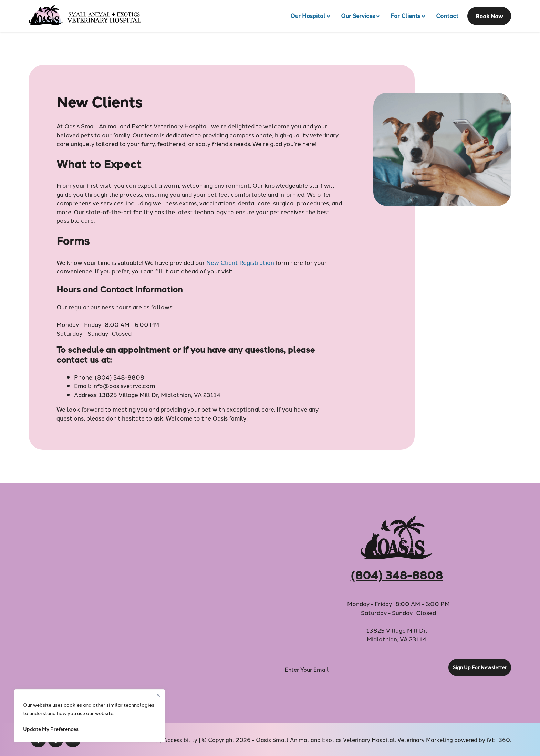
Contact (447, 16)
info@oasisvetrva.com (124, 385)
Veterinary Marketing (425, 739)
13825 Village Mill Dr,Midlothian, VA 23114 (397, 634)
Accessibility (180, 739)
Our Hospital (308, 16)
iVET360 (498, 739)
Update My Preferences (51, 729)
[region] (90, 716)
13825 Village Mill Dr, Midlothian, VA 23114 (160, 394)
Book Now (489, 16)
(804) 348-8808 (120, 377)
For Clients (406, 16)
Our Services (358, 16)
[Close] (158, 695)
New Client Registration (240, 262)
